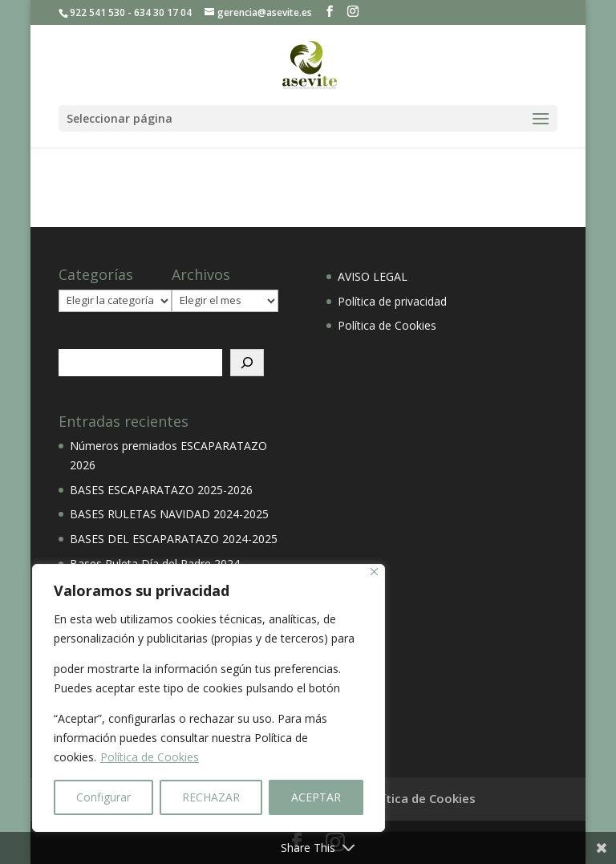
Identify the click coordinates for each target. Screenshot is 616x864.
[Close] (374, 572)
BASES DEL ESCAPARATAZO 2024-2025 (174, 539)
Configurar (103, 797)
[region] (209, 698)
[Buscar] (247, 363)
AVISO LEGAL (373, 276)
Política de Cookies (150, 757)
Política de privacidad (392, 301)
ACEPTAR (316, 797)
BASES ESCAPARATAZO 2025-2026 (161, 490)
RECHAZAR (211, 797)
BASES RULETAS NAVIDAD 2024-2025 (169, 514)
